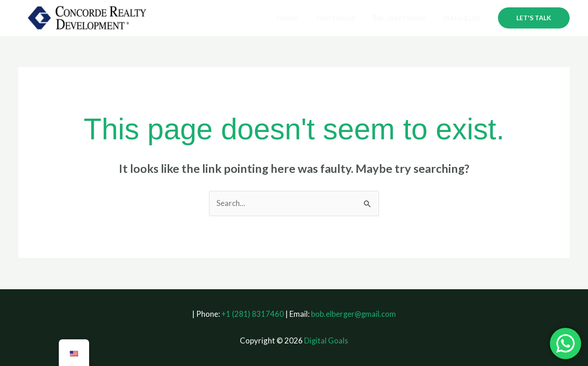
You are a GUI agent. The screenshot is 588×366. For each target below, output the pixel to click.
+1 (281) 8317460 (252, 314)
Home (294, 18)
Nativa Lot (463, 18)
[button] (534, 18)
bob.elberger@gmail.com (354, 314)
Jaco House (340, 18)
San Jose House (402, 18)
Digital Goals (326, 341)
